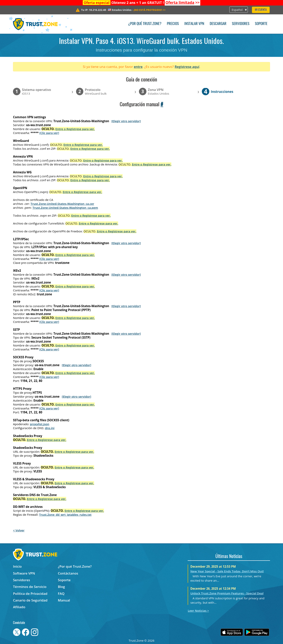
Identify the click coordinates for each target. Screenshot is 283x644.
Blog (62, 587)
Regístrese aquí (187, 67)
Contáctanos (68, 573)
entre (138, 67)
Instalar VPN (194, 24)
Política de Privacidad (30, 594)
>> (183, 3)
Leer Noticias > (198, 611)
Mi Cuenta (261, 10)
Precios (173, 24)
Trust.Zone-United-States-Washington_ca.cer (62, 204)
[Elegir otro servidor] (126, 121)
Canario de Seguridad (30, 600)
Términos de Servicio (30, 587)
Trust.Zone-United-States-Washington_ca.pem (65, 208)
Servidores (241, 24)
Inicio (17, 566)
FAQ (61, 594)
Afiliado (19, 607)
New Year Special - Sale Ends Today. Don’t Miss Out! (227, 571)
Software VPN (24, 573)
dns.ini (50, 428)
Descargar (218, 24)
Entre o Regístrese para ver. (75, 129)
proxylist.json (40, 424)
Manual (64, 600)
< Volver (19, 530)
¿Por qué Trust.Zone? (145, 24)
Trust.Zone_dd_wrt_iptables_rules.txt (65, 515)
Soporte (261, 24)
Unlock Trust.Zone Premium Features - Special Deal (227, 593)
